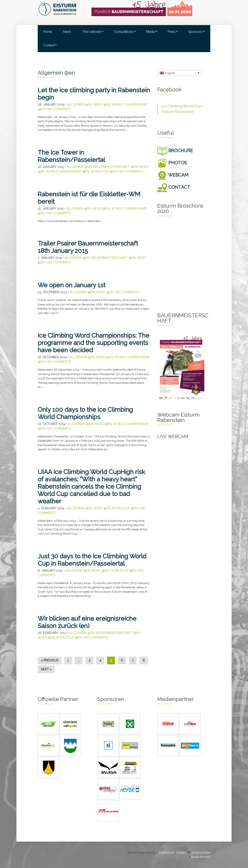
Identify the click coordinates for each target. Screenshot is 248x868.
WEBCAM (173, 175)
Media (151, 32)
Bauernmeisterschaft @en (115, 167)
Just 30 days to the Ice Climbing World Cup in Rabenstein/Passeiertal (92, 560)
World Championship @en (68, 171)
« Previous (50, 660)
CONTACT (174, 187)
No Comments (59, 109)
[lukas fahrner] (201, 857)
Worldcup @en (104, 171)
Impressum (166, 853)
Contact (49, 45)
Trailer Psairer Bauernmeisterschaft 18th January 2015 (88, 247)
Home (48, 32)
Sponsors (195, 32)
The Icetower (92, 32)
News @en (102, 104)
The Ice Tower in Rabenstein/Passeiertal (71, 156)
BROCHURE (175, 151)
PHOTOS (172, 163)
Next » (46, 669)
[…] (126, 130)
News (67, 32)
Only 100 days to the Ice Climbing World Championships (85, 413)
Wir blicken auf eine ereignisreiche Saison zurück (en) (87, 622)
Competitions (124, 32)
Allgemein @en (80, 104)
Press (172, 32)
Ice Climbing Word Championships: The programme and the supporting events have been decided (93, 343)
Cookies (181, 853)
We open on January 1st (72, 285)
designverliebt (201, 853)
